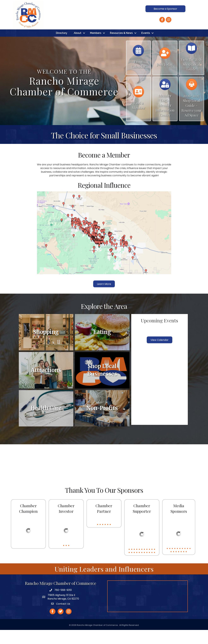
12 (129, 567)
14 (134, 567)
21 (152, 567)
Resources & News (121, 47)
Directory (62, 47)
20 (149, 567)
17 (142, 567)
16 (139, 567)
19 (147, 567)
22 (154, 567)
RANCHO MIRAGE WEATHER (104, 477)
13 (132, 567)
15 (137, 567)
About (78, 47)
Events (146, 47)
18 (144, 567)
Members (96, 47)
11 (154, 564)
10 (152, 564)
